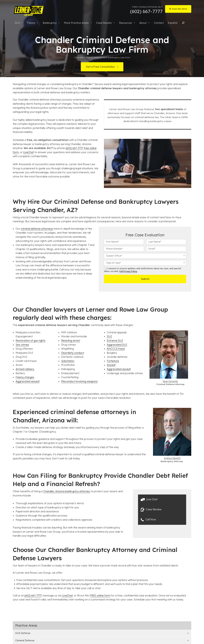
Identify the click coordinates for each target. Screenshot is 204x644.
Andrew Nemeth (172, 458)
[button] (162, 500)
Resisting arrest (71, 341)
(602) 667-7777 (74, 148)
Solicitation (68, 361)
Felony (31, 23)
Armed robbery (25, 369)
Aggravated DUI (117, 345)
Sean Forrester (170, 381)
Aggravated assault (28, 381)
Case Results (104, 23)
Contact (159, 23)
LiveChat (28, 152)
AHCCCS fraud (116, 349)
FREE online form (100, 595)
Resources (126, 23)
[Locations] (178, 9)
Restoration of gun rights (31, 341)
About (143, 23)
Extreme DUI (115, 341)
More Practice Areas (76, 23)
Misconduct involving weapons (79, 381)
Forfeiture (113, 361)
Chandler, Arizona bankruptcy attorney (67, 491)
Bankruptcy (50, 23)
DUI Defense (23, 633)
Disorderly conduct (73, 353)
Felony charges (25, 377)
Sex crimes (22, 345)
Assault (111, 365)
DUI (17, 23)
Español (173, 23)
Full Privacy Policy (128, 271)
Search (183, 23)
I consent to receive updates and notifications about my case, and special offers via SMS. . (142, 270)
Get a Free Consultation (100, 67)
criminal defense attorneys (37, 229)
